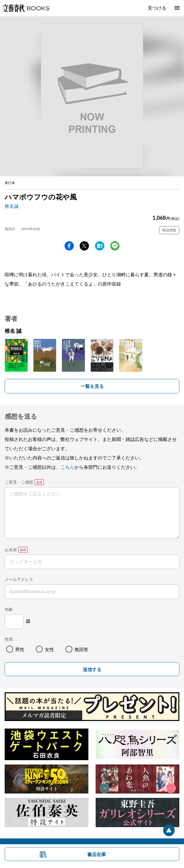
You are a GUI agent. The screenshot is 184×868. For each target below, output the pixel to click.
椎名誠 (12, 206)
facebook (69, 246)
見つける (157, 8)
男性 (20, 649)
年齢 (9, 609)
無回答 (81, 649)
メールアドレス (19, 579)
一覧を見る (92, 386)
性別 (9, 639)
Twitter (84, 246)
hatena (100, 246)
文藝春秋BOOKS (26, 8)
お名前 (11, 550)
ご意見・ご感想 (19, 482)
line (115, 246)
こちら (67, 467)
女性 (49, 649)
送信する (92, 670)
